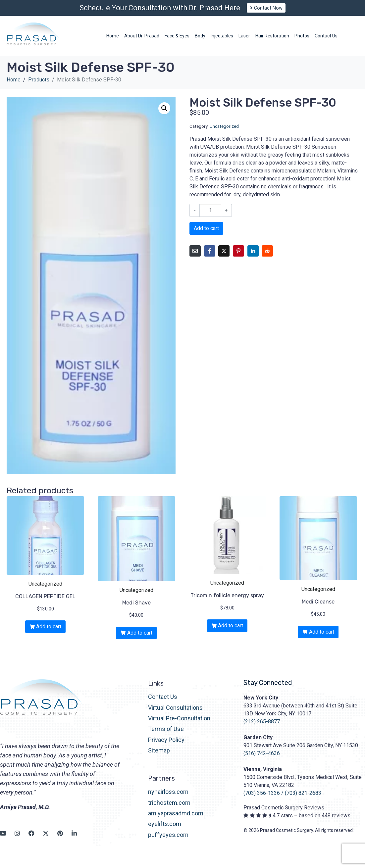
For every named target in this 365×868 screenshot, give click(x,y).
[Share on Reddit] (267, 257)
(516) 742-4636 (262, 759)
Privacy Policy (166, 746)
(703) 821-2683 (303, 799)
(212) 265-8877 (262, 727)
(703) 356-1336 (262, 799)
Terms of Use (166, 735)
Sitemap (159, 756)
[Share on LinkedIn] (253, 257)
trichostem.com (169, 808)
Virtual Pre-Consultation (179, 724)
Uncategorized (224, 132)
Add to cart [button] (49, 632)
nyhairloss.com (168, 798)
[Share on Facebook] (210, 257)
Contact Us (163, 703)
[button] (164, 114)
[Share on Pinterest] (238, 257)
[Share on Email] (195, 257)
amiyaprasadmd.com (176, 819)
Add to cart (206, 234)
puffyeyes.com (168, 841)
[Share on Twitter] (224, 257)
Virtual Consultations (175, 713)
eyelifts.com (165, 830)
